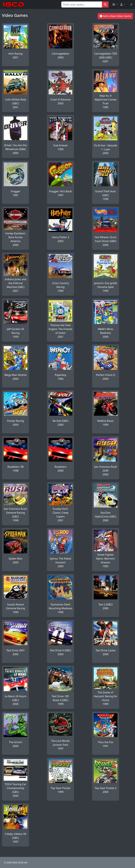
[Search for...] (82, 4)
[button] (115, 4)
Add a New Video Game (115, 16)
